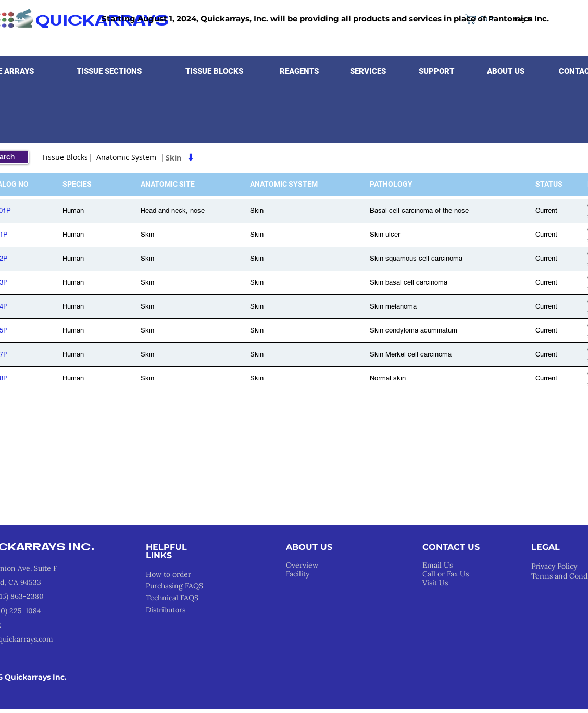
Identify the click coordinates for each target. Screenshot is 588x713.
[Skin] (234, 157)
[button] (109, 71)
